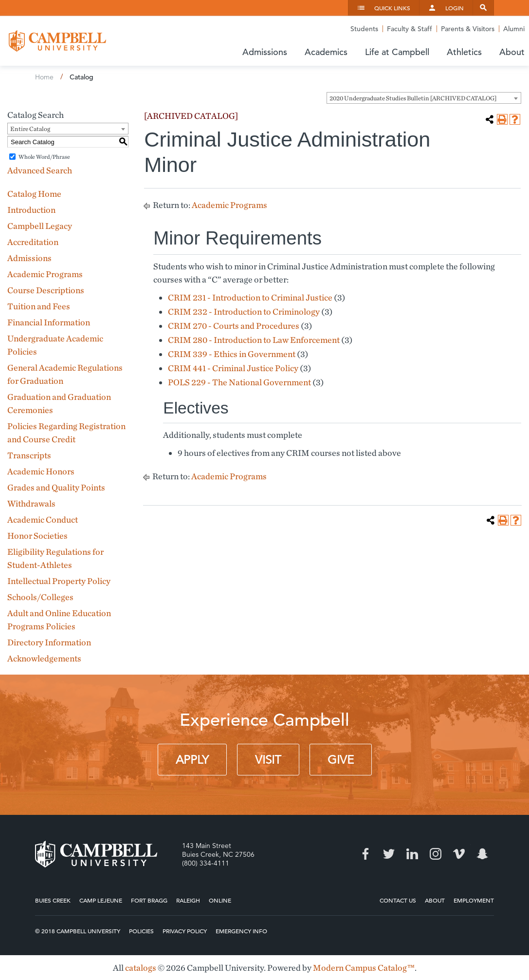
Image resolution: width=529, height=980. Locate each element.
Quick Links (392, 8)
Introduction (31, 210)
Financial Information (49, 322)
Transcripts (29, 455)
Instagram (436, 854)
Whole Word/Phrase (44, 157)
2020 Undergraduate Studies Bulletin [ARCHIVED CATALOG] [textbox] (413, 98)
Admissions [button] (265, 52)
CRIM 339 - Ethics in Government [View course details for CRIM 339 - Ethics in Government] (232, 354)
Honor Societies (37, 536)
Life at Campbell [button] (397, 52)
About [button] (512, 52)
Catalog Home (34, 194)
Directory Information (49, 642)
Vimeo (459, 854)
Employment (474, 900)
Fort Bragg (149, 900)
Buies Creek (53, 900)
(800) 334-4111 (206, 863)
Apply (192, 760)
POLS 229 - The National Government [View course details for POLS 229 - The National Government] (239, 382)
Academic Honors (41, 471)
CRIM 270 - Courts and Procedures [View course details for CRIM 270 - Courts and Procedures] (234, 326)
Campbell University (57, 41)
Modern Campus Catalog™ (364, 968)
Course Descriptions (46, 290)
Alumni (514, 29)
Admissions (29, 258)
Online (220, 900)
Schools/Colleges (40, 597)
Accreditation (33, 242)
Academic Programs (45, 274)
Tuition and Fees (39, 306)
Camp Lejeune (101, 900)
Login (455, 8)
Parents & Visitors (468, 29)
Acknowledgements (44, 658)
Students (364, 29)
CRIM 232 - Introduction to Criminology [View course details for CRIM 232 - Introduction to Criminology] (244, 311)
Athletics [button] (464, 52)
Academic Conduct (43, 519)
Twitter (389, 854)
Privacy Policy (185, 931)
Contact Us (398, 900)
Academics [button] (326, 52)
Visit (268, 760)
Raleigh (188, 900)
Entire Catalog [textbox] (30, 129)
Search (483, 8)
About (435, 900)
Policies (141, 931)
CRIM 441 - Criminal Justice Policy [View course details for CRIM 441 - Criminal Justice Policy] (233, 368)
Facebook (365, 854)
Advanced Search (40, 170)
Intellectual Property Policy (59, 581)
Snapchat (482, 854)
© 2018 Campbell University (78, 931)
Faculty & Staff (410, 29)
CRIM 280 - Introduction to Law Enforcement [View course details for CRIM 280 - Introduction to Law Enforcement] (254, 340)
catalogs (141, 968)
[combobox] (424, 98)
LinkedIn (412, 854)
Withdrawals (31, 503)
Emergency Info (241, 931)
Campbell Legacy (40, 226)
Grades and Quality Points (56, 487)
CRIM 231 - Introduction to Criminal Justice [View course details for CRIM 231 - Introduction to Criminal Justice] (250, 297)
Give (341, 760)
